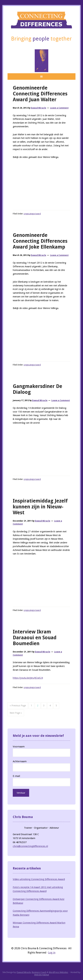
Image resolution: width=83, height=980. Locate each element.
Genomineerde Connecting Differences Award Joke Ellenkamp (40, 241)
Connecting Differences (42, 20)
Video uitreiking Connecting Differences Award (39, 879)
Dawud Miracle (24, 972)
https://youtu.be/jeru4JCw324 (28, 678)
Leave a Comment (59, 108)
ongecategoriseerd (32, 214)
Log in (52, 953)
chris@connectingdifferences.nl (30, 846)
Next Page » (16, 713)
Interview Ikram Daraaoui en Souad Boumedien (35, 638)
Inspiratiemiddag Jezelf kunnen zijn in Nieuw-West (40, 507)
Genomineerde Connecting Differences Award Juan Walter (40, 94)
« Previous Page (18, 706)
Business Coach (39, 972)
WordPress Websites (58, 972)
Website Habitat (42, 975)
